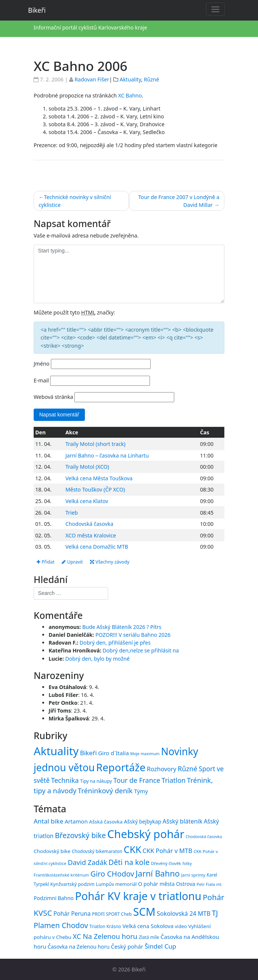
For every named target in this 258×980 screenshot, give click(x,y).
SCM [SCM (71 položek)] (144, 912)
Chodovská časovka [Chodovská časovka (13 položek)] (204, 837)
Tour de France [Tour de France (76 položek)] (137, 780)
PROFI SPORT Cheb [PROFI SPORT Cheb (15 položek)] (112, 914)
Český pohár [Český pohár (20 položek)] (127, 946)
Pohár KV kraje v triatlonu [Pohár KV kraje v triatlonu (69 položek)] (138, 896)
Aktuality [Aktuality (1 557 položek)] (56, 751)
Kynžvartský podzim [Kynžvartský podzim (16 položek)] (73, 884)
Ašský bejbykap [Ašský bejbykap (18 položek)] (142, 821)
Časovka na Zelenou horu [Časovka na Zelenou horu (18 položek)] (78, 947)
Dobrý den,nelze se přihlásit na (141, 651)
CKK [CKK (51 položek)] (133, 849)
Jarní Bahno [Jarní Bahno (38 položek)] (158, 874)
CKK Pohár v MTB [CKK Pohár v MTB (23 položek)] (167, 851)
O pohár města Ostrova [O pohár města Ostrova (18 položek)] (167, 884)
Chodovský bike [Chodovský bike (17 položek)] (52, 851)
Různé (152, 79)
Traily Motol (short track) (96, 444)
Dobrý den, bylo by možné (98, 659)
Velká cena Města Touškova (99, 478)
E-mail (41, 380)
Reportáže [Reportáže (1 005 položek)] (121, 767)
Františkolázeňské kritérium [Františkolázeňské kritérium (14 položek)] (61, 875)
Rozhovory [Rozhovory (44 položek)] (162, 769)
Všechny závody (110, 562)
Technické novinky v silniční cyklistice (75, 201)
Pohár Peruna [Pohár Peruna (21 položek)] (72, 914)
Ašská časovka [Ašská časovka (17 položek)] (106, 822)
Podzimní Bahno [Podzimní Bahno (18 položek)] (54, 898)
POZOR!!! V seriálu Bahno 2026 (133, 635)
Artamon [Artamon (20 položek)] (76, 821)
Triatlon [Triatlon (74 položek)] (173, 780)
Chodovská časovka (89, 524)
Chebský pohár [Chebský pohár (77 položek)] (146, 834)
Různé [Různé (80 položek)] (188, 769)
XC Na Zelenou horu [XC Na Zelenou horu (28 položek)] (105, 936)
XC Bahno (130, 95)
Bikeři (37, 10)
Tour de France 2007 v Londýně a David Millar (179, 201)
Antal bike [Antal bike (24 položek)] (48, 821)
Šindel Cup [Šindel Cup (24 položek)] (161, 946)
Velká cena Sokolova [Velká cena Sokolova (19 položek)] (148, 926)
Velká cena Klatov (87, 501)
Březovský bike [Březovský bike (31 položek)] (80, 835)
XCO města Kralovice (91, 535)
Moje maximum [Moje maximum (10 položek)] (145, 754)
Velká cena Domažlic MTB (97, 547)
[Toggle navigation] (215, 9)
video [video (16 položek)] (181, 927)
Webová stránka (53, 397)
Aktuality (130, 79)
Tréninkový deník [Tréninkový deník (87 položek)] (105, 791)
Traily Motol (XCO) (87, 467)
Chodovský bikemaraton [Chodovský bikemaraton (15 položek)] (97, 851)
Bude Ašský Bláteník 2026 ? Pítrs (122, 627)
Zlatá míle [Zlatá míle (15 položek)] (149, 937)
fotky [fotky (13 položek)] (187, 863)
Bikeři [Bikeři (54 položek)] (88, 753)
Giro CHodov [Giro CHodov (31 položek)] (112, 874)
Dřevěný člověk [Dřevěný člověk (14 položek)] (166, 863)
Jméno (42, 364)
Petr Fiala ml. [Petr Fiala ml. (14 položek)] (209, 884)
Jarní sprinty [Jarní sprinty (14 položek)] (193, 875)
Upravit (73, 562)
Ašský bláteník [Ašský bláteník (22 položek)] (182, 821)
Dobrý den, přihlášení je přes (115, 643)
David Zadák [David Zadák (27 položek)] (87, 862)
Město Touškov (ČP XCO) (95, 490)
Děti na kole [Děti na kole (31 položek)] (129, 862)
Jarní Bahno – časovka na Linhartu (107, 455)
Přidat (46, 562)
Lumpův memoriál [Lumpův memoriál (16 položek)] (116, 884)
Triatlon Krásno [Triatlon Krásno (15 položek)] (105, 927)
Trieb (72, 513)
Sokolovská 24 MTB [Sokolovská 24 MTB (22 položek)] (184, 914)
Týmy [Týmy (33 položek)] (141, 791)
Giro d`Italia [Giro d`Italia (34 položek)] (113, 753)
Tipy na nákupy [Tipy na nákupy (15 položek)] (96, 781)
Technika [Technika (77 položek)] (65, 780)
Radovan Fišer (92, 79)
